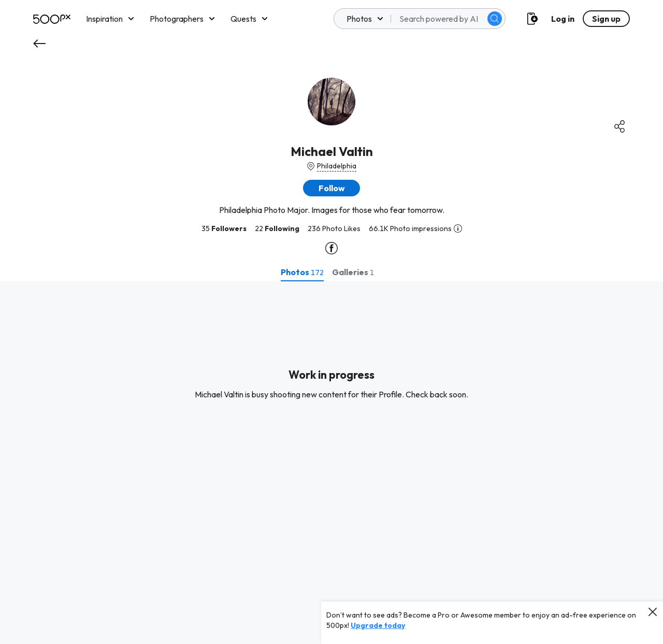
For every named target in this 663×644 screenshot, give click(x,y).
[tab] (302, 272)
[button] (331, 188)
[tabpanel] (331, 463)
